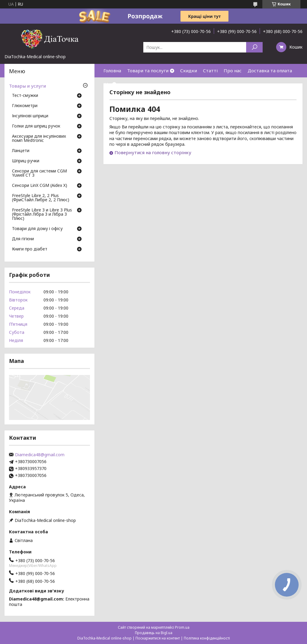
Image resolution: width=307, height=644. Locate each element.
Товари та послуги (148, 70)
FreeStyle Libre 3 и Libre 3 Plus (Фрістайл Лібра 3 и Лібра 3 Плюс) (42, 214)
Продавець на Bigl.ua (154, 633)
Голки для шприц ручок (36, 126)
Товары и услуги (27, 86)
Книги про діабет (30, 249)
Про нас (233, 70)
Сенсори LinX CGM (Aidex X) (40, 186)
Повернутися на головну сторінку (153, 152)
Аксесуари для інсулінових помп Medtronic (39, 139)
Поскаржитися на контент (158, 638)
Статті (210, 70)
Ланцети (21, 151)
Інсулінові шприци (30, 116)
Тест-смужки (25, 96)
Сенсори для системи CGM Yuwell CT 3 (39, 173)
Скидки (189, 70)
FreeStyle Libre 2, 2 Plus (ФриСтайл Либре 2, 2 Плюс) (41, 198)
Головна (112, 70)
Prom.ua (182, 627)
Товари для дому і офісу (37, 229)
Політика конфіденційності (207, 638)
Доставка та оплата (270, 70)
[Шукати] (254, 47)
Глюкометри (25, 106)
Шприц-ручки (26, 161)
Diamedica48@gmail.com (40, 455)
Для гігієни (23, 239)
